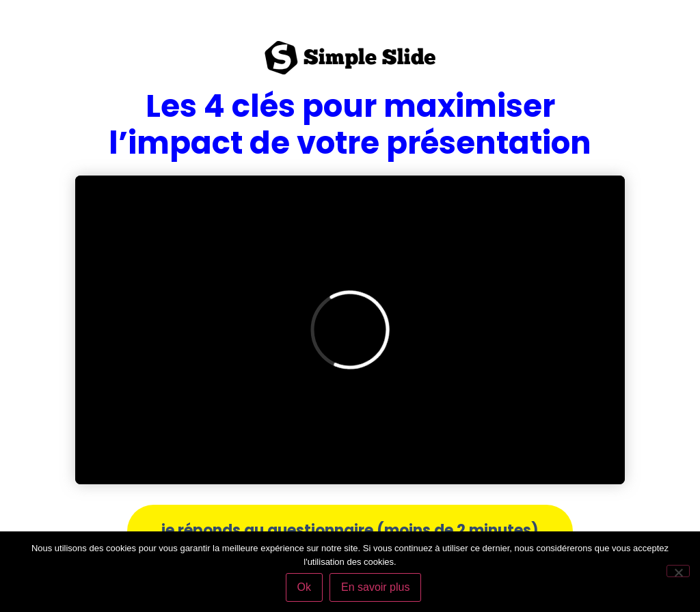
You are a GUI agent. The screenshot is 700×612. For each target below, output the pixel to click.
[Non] (678, 571)
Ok (304, 587)
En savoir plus (376, 587)
